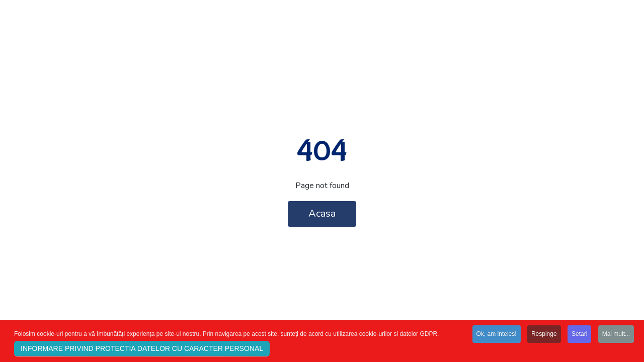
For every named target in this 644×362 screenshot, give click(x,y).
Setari (579, 335)
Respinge (544, 335)
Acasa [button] (322, 213)
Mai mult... (616, 335)
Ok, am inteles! (497, 335)
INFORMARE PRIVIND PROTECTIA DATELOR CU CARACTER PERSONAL (142, 349)
